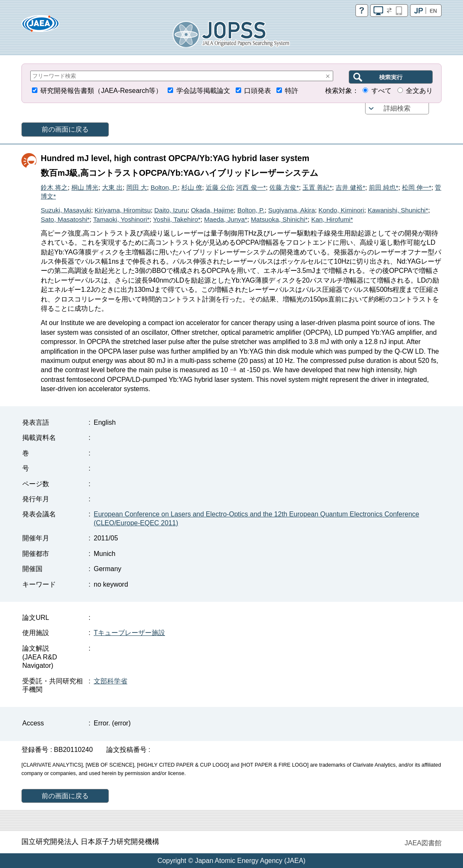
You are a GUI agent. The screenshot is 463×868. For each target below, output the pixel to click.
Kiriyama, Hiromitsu (122, 210)
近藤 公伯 (219, 187)
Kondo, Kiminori (341, 210)
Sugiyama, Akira (291, 210)
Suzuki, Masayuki (66, 210)
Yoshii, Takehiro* (177, 219)
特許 (292, 91)
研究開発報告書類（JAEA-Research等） (101, 91)
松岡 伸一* (417, 187)
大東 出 (112, 187)
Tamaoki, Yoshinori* (121, 219)
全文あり (419, 91)
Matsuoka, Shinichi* (279, 219)
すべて (381, 91)
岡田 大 (137, 187)
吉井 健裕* (350, 187)
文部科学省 (110, 681)
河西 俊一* (251, 187)
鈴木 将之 (54, 187)
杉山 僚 (192, 187)
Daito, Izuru (171, 210)
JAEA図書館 (423, 843)
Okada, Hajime (213, 210)
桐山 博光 (85, 187)
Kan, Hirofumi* (332, 219)
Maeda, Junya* (226, 219)
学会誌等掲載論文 (203, 91)
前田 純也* (384, 187)
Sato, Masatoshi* (65, 219)
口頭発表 (258, 91)
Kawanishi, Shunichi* (398, 210)
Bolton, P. (164, 187)
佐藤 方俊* (284, 187)
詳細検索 (397, 108)
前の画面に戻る (65, 129)
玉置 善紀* (317, 187)
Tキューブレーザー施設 (129, 633)
